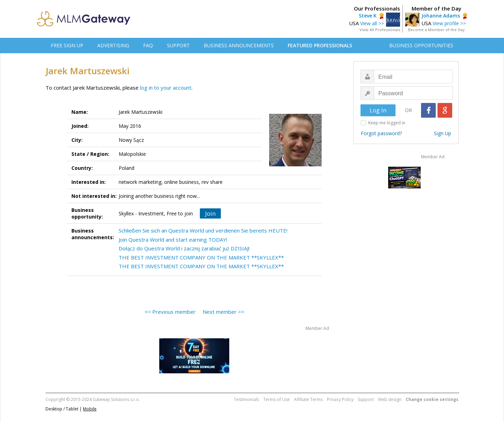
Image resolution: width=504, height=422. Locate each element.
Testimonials (246, 399)
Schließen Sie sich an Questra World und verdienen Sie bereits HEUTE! (203, 230)
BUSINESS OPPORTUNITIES (421, 45)
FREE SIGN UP (67, 45)
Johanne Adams (441, 16)
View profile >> (449, 23)
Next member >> (223, 312)
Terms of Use (276, 399)
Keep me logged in (387, 123)
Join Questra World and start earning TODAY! (173, 240)
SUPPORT (178, 45)
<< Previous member (170, 312)
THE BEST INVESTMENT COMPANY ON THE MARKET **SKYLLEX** (201, 257)
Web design (390, 399)
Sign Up (443, 133)
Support (366, 399)
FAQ (148, 45)
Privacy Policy (340, 399)
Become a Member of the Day (436, 30)
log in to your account (166, 88)
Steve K (368, 16)
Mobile (90, 409)
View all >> (372, 23)
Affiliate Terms (308, 399)
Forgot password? (381, 133)
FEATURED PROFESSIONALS (320, 45)
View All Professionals (380, 30)
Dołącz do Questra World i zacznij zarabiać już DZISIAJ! (184, 248)
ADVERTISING (113, 45)
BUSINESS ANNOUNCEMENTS (239, 45)
